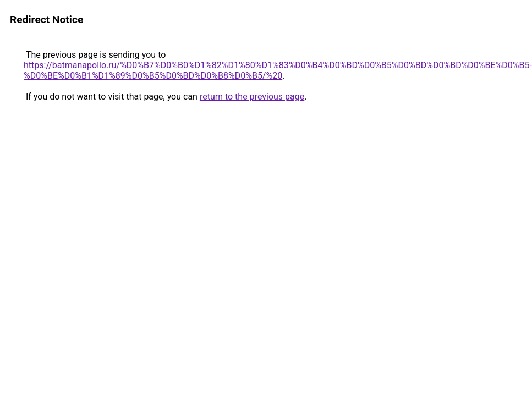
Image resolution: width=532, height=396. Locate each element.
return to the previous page (252, 97)
